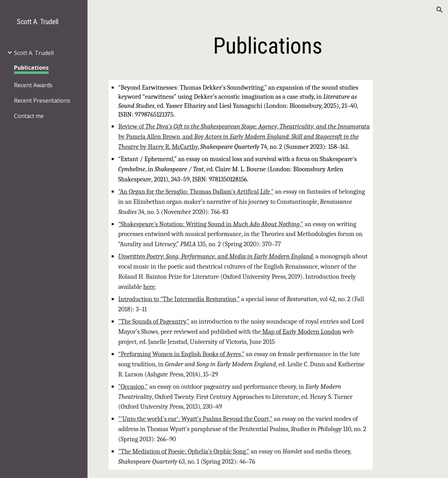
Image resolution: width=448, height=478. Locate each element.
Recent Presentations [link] (42, 101)
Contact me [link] (29, 116)
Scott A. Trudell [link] (34, 53)
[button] (440, 10)
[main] (268, 46)
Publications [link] (31, 68)
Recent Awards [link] (33, 85)
